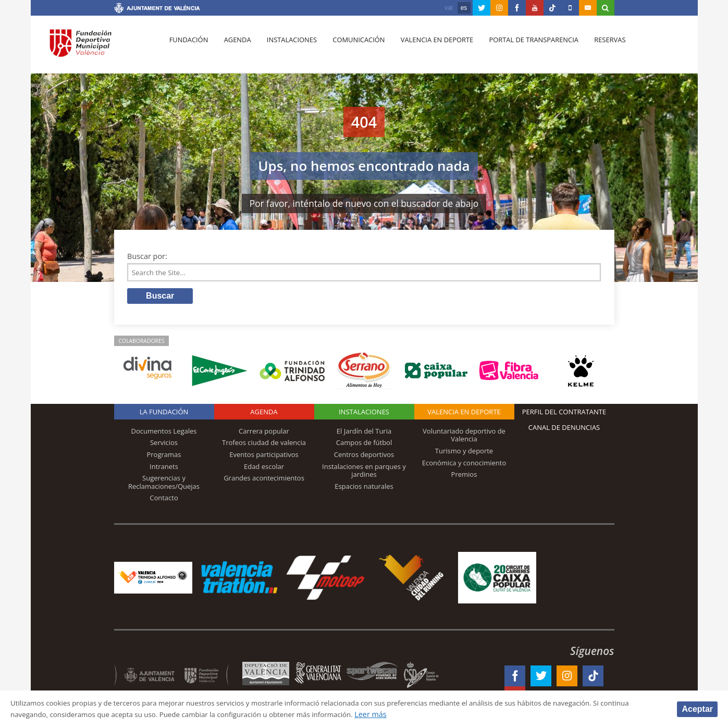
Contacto (164, 500)
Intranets (164, 468)
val (448, 8)
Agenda (235, 47)
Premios (464, 476)
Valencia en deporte (429, 47)
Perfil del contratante (564, 414)
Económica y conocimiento (464, 464)
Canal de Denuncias (564, 429)
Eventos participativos (264, 456)
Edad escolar (264, 468)
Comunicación (352, 47)
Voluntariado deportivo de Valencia (464, 437)
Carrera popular (264, 433)
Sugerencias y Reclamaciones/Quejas (164, 484)
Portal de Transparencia (524, 47)
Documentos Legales (164, 433)
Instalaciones (287, 47)
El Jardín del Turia (364, 433)
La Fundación (164, 414)
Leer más (431, 714)
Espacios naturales (364, 488)
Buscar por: (147, 256)
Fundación (188, 47)
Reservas (599, 47)
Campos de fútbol (364, 445)
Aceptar (697, 708)
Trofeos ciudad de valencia (264, 445)
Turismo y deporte (464, 453)
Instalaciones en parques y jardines (364, 472)
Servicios (164, 445)
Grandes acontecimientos (264, 480)
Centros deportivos (364, 456)
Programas (164, 456)
